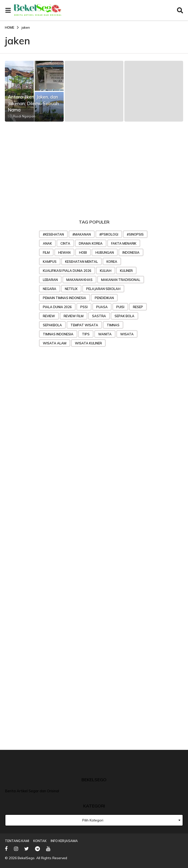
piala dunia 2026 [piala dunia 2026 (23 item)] (57, 307)
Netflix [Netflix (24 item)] (71, 289)
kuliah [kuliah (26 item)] (106, 271)
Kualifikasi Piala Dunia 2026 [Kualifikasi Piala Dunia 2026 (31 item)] (67, 271)
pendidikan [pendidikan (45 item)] (104, 298)
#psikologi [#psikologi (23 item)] (109, 234)
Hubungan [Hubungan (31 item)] (105, 252)
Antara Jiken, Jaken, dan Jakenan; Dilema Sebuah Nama (34, 100)
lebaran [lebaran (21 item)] (50, 280)
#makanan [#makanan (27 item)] (82, 234)
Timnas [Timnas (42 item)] (113, 325)
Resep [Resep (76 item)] (138, 307)
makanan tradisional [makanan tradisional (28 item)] (121, 280)
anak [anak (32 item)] (47, 243)
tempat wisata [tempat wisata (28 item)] (84, 325)
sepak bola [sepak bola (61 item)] (124, 316)
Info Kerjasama (64, 841)
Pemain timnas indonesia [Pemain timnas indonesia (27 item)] (65, 298)
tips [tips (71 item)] (86, 334)
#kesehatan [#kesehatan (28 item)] (53, 234)
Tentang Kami (17, 841)
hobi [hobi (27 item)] (83, 252)
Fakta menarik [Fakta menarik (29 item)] (124, 243)
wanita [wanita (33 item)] (105, 334)
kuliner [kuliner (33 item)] (126, 271)
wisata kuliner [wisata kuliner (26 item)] (88, 343)
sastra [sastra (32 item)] (99, 316)
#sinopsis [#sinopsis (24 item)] (135, 234)
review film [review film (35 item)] (74, 316)
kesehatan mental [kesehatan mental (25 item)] (82, 262)
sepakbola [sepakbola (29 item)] (52, 325)
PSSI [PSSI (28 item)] (84, 307)
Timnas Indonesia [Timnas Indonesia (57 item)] (58, 334)
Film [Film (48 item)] (46, 252)
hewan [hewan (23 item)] (64, 252)
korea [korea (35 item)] (112, 262)
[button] (8, 10)
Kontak (40, 841)
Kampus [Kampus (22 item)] (50, 262)
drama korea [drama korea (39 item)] (91, 243)
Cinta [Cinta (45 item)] (65, 243)
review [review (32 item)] (49, 316)
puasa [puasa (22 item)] (102, 307)
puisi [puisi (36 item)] (120, 307)
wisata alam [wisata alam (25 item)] (55, 343)
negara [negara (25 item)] (50, 289)
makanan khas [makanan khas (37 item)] (79, 280)
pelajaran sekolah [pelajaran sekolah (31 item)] (103, 289)
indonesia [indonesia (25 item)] (131, 252)
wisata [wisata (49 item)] (127, 334)
